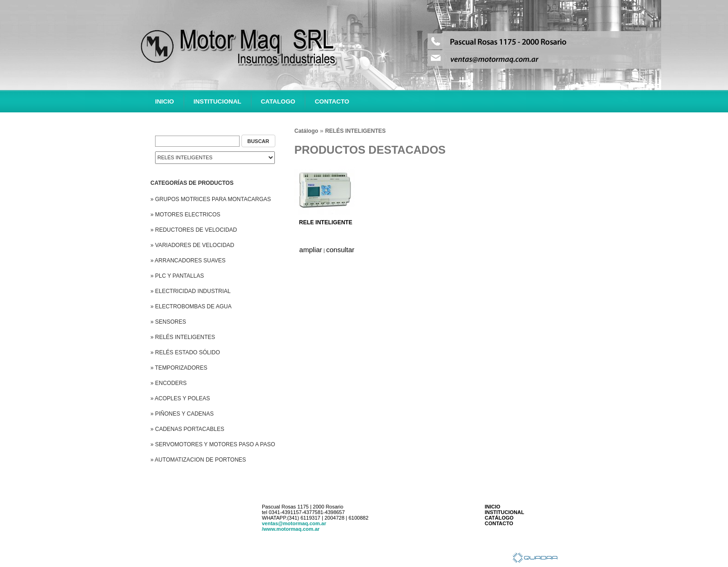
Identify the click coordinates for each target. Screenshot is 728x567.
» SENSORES (168, 322)
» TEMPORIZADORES (179, 368)
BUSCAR (258, 141)
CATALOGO (278, 101)
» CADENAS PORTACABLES (187, 429)
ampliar (311, 250)
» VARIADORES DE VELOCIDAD (192, 245)
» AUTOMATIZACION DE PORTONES (198, 460)
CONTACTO (332, 101)
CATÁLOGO (499, 518)
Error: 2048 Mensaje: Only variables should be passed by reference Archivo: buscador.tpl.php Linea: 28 (215, 158)
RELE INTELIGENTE (326, 222)
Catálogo (306, 131)
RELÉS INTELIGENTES (355, 131)
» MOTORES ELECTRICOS (185, 215)
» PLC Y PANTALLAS (177, 276)
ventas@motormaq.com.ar (294, 523)
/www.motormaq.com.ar (291, 529)
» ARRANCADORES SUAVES (188, 261)
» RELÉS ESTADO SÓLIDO (185, 352)
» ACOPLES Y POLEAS (180, 398)
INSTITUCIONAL (218, 101)
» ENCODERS (169, 383)
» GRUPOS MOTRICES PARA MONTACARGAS (211, 199)
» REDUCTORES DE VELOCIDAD (194, 230)
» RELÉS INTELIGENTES (183, 337)
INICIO (165, 101)
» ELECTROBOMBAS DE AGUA (191, 306)
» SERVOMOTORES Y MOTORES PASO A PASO (213, 444)
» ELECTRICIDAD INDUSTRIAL (191, 291)
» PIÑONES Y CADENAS (182, 414)
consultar (341, 250)
